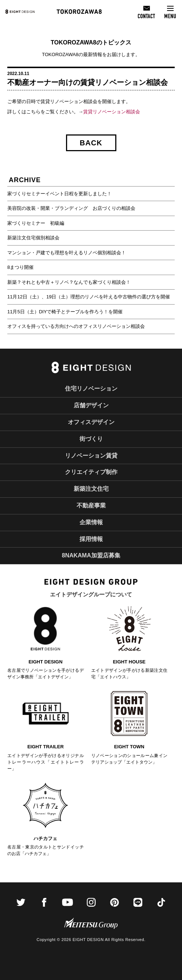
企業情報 (91, 522)
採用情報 (91, 539)
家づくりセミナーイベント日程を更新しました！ (59, 194)
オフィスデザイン (91, 422)
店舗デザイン (91, 405)
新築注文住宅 (91, 489)
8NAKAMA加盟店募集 (91, 555)
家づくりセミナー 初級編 (36, 223)
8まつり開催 (20, 267)
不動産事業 (91, 505)
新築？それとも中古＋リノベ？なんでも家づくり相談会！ (69, 282)
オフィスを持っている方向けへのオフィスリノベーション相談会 (76, 326)
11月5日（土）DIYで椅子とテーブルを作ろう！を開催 (65, 312)
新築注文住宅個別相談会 (33, 238)
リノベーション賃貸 (91, 456)
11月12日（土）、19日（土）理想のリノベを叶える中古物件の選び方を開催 (89, 297)
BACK (91, 143)
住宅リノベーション (91, 389)
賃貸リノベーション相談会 (112, 112)
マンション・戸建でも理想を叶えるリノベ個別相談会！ (67, 253)
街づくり (91, 439)
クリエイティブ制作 (91, 472)
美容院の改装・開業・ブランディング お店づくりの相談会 (71, 208)
